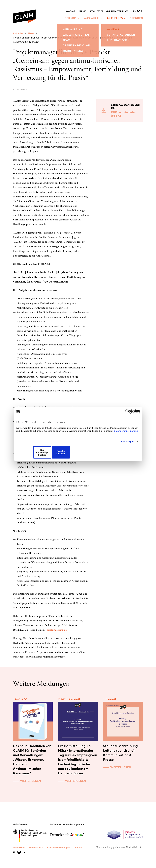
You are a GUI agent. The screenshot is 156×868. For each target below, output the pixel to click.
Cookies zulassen (61, 452)
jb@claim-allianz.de (56, 630)
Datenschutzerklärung (126, 431)
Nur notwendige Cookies (42, 452)
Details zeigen (127, 442)
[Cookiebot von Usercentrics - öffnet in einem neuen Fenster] (127, 411)
